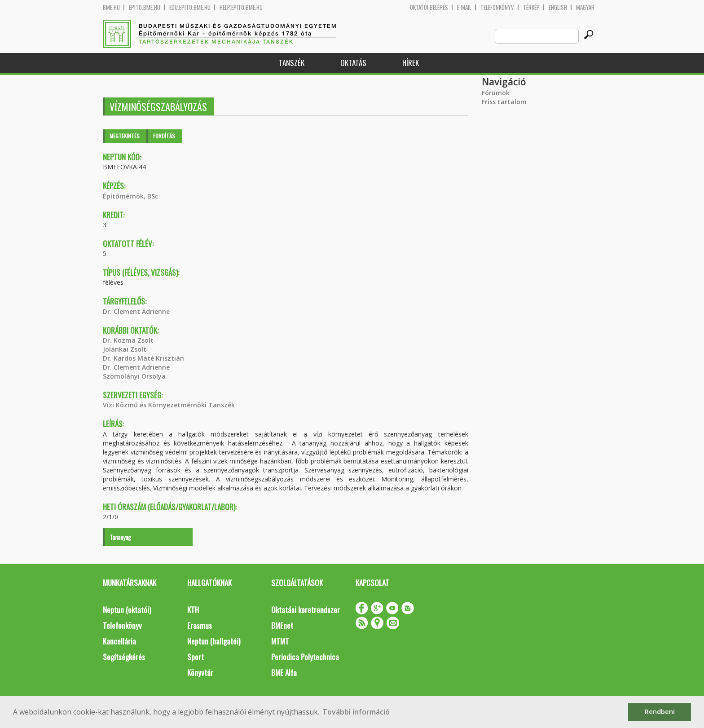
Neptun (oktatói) (127, 610)
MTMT (280, 641)
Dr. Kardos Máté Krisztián (143, 358)
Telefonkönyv (497, 7)
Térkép (531, 7)
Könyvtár (200, 673)
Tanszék (292, 63)
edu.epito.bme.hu (190, 7)
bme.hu (111, 7)
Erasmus (200, 625)
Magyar (585, 7)
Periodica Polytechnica (305, 657)
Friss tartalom (504, 102)
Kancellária (119, 641)
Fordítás (164, 136)
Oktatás (353, 63)
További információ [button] (356, 712)
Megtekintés (125, 136)
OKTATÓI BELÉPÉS (429, 7)
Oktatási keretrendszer (306, 610)
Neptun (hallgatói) (214, 641)
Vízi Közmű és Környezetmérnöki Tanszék (169, 405)
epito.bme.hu (145, 7)
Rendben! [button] (660, 712)
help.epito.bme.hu (241, 7)
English (558, 7)
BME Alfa (284, 673)
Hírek (411, 63)
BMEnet (282, 625)
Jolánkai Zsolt (125, 349)
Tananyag (120, 537)
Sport (196, 657)
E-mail (464, 7)
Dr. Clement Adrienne (136, 311)
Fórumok (496, 93)
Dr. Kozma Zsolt (128, 340)
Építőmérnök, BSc (130, 196)
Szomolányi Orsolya (134, 376)
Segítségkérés (124, 657)
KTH (193, 610)
